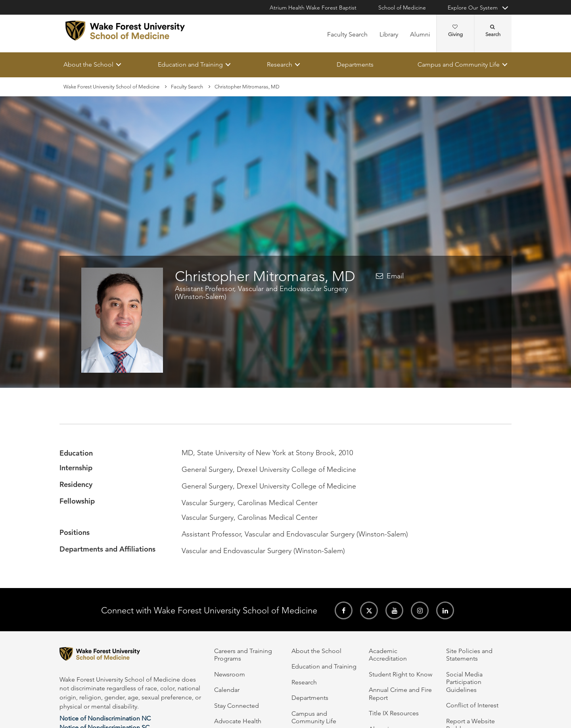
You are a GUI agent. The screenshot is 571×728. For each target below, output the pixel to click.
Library (389, 34)
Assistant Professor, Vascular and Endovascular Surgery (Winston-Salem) (261, 293)
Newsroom (230, 674)
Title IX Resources (394, 713)
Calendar (227, 690)
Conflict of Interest (472, 705)
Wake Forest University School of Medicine (111, 87)
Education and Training (190, 64)
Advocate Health (238, 721)
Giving (455, 31)
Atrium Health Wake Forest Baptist (313, 8)
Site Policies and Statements (469, 655)
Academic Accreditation (388, 655)
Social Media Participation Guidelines (464, 682)
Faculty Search (347, 34)
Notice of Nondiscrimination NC (105, 718)
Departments (355, 64)
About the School (88, 64)
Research (280, 64)
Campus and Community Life (459, 64)
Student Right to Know (400, 674)
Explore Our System (473, 8)
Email (395, 276)
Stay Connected (237, 706)
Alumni (420, 34)
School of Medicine (402, 8)
